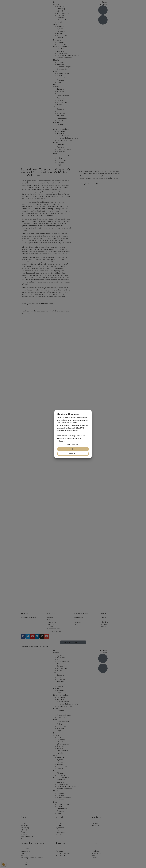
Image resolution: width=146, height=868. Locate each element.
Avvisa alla (73, 454)
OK (73, 449)
